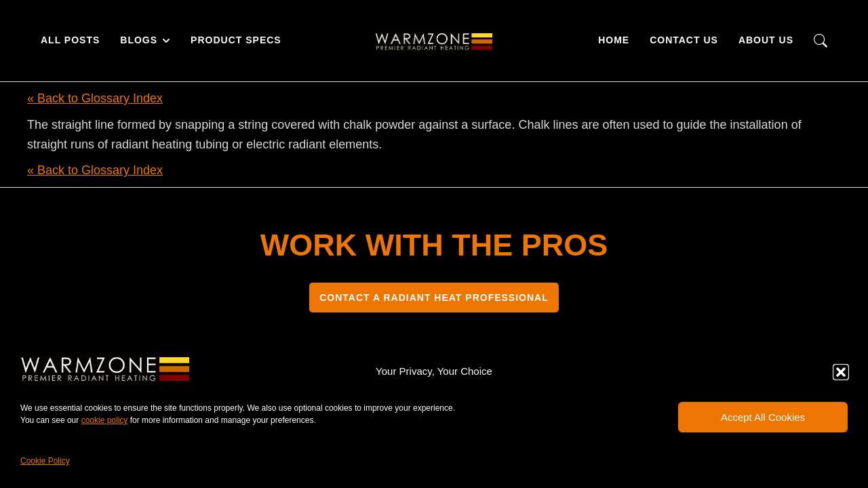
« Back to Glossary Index (95, 98)
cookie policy (105, 420)
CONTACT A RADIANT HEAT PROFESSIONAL (434, 298)
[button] (841, 372)
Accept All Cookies (763, 417)
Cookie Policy (45, 461)
